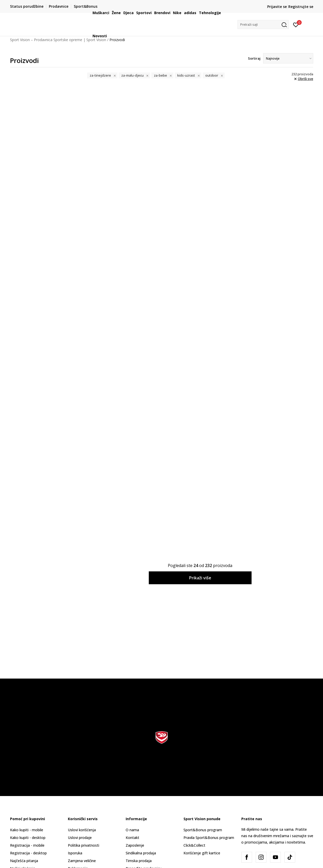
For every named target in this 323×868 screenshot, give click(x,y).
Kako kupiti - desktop (28, 838)
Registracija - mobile (27, 845)
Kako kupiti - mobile (27, 830)
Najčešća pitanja (24, 861)
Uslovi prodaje (80, 838)
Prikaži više (200, 578)
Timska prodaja (139, 861)
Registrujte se (301, 7)
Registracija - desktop (28, 853)
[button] (263, 25)
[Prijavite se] (296, 24)
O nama (132, 830)
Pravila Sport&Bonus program (209, 838)
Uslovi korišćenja (82, 830)
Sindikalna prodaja (141, 853)
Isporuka (75, 853)
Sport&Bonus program (203, 830)
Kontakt (132, 838)
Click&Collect (194, 845)
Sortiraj (254, 58)
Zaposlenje (135, 845)
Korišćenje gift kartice (202, 853)
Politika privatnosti (84, 845)
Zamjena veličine (82, 861)
